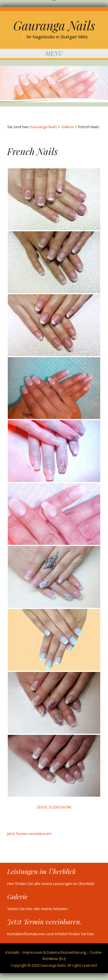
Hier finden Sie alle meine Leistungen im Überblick (51, 884)
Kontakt (12, 952)
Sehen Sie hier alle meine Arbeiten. (38, 909)
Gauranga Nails (54, 25)
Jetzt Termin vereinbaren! (29, 834)
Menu (54, 53)
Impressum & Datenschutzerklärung (54, 952)
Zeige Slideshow (54, 807)
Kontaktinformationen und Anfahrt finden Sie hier (51, 934)
